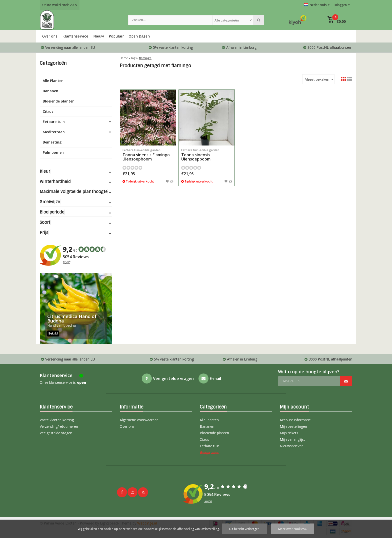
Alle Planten (53, 81)
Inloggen (342, 5)
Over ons (50, 36)
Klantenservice (75, 36)
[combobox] (233, 20)
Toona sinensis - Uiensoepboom (207, 155)
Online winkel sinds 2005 (60, 5)
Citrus (48, 111)
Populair (116, 36)
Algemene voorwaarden (139, 420)
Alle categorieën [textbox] (227, 20)
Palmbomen (53, 152)
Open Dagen (139, 36)
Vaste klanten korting (57, 420)
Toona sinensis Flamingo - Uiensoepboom (148, 155)
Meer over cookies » (292, 529)
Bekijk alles (209, 452)
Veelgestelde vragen (56, 433)
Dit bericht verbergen (244, 529)
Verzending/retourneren (59, 426)
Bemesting (52, 142)
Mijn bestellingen (293, 426)
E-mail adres (290, 381)
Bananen (50, 91)
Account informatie (295, 420)
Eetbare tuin (54, 122)
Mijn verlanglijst (292, 439)
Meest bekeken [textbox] (317, 79)
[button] (337, 20)
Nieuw (98, 36)
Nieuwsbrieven (292, 446)
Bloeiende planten (59, 101)
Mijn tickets (289, 433)
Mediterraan (54, 132)
